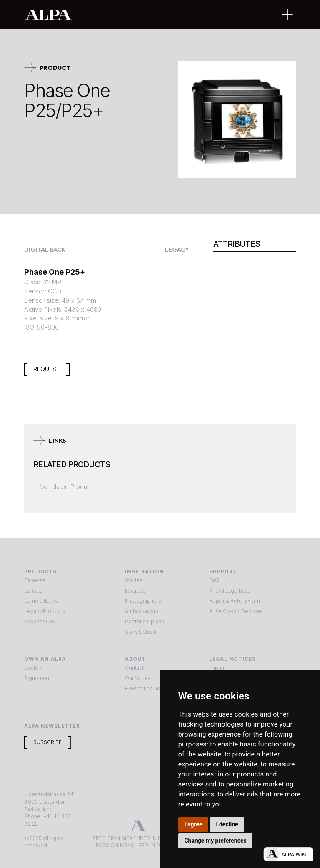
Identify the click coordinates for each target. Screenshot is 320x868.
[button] (287, 14)
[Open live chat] (288, 854)
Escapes (135, 591)
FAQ (214, 580)
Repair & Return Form (235, 601)
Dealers (34, 668)
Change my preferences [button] (215, 841)
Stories (134, 580)
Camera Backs (41, 601)
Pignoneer (37, 678)
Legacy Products (45, 611)
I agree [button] (193, 824)
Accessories (40, 622)
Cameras (35, 580)
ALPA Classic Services (236, 611)
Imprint (217, 668)
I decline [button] (227, 824)
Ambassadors (142, 611)
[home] (133, 14)
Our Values (138, 678)
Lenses (33, 591)
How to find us (142, 689)
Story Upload (141, 632)
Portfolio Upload (145, 622)
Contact (134, 668)
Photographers (143, 601)
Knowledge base (230, 591)
